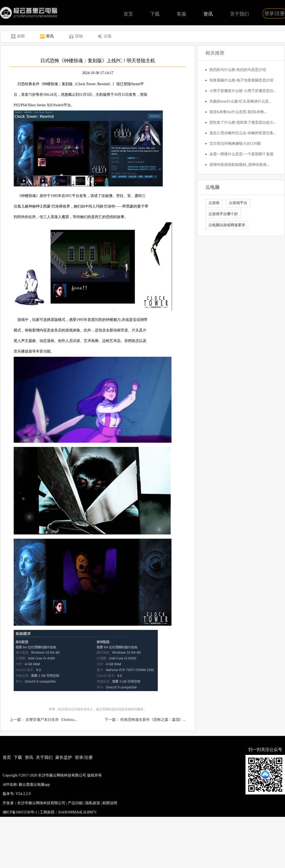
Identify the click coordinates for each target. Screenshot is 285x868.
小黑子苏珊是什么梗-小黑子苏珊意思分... (243, 91)
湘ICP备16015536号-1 (20, 812)
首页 (128, 14)
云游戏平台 (238, 203)
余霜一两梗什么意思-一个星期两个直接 (241, 154)
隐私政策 (93, 803)
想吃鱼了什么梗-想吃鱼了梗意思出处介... (243, 122)
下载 (155, 14)
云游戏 (214, 203)
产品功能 (75, 803)
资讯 (208, 14)
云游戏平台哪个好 (223, 214)
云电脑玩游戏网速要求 (227, 225)
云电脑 (213, 187)
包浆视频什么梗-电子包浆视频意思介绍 (241, 80)
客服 (181, 14)
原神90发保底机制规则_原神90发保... (239, 165)
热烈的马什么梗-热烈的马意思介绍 (238, 70)
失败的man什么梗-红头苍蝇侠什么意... (240, 101)
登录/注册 (84, 757)
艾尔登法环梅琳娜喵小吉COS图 (235, 144)
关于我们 (239, 14)
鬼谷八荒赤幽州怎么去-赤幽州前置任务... (243, 133)
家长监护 (64, 757)
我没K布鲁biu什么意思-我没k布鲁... (238, 112)
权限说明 (110, 803)
